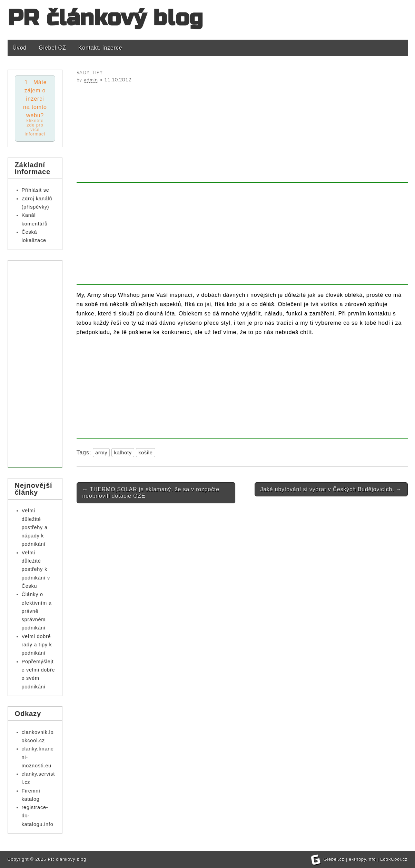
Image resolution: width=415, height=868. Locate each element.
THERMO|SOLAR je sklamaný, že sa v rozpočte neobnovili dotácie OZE (151, 493)
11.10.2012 (118, 80)
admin (91, 80)
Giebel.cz (334, 859)
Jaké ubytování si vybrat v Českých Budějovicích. (331, 489)
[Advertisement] (242, 134)
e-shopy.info (362, 859)
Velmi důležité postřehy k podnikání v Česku (36, 569)
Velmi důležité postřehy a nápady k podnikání (35, 527)
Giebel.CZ (52, 48)
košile (146, 453)
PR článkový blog (106, 18)
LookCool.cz (394, 859)
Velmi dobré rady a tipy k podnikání (37, 645)
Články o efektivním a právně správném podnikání (37, 611)
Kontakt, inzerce (100, 48)
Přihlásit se (36, 190)
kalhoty (123, 453)
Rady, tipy (90, 72)
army (101, 453)
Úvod (20, 48)
